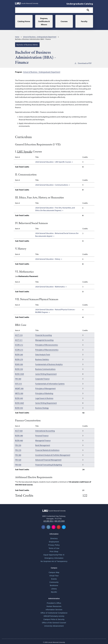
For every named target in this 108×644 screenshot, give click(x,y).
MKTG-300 (19, 393)
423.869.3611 (48, 520)
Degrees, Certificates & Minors (44, 21)
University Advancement (54, 625)
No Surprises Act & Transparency (54, 560)
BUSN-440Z (19, 402)
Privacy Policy (54, 544)
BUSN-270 (19, 359)
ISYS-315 (18, 383)
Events (54, 578)
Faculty (84, 21)
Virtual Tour (54, 574)
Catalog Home (24, 21)
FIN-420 (18, 459)
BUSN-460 (19, 439)
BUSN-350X (19, 374)
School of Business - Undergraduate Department (40, 37)
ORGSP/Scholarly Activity (54, 615)
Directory (54, 537)
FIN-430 (18, 463)
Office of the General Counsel (54, 621)
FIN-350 (18, 444)
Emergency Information (54, 557)
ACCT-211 (19, 340)
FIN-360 (18, 378)
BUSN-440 (19, 398)
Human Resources (54, 605)
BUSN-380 (19, 435)
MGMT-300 (19, 388)
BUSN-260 (19, 354)
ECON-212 (19, 345)
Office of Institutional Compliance (54, 611)
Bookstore (54, 584)
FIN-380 (18, 454)
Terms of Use (54, 547)
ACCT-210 (19, 335)
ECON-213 (19, 350)
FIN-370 (18, 449)
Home (17, 37)
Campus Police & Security (54, 618)
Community (54, 581)
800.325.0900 (60, 520)
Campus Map (54, 571)
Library (54, 587)
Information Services (54, 608)
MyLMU (54, 591)
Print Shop (54, 550)
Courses (64, 21)
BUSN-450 (19, 407)
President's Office (54, 602)
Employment (54, 540)
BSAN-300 (19, 364)
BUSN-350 (19, 369)
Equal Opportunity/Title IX (54, 553)
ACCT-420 (19, 430)
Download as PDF (83, 63)
